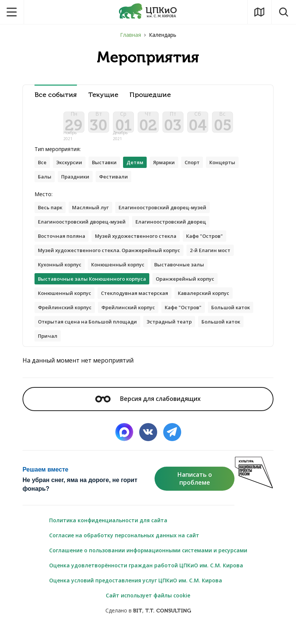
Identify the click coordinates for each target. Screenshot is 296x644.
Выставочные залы (190, 275)
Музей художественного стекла (143, 245)
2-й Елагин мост (224, 260)
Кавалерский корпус (217, 305)
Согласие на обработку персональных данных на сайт (124, 550)
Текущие (103, 95)
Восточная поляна (64, 245)
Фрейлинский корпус (67, 320)
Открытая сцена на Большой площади (144, 335)
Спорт (205, 169)
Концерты (52, 184)
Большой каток (59, 335)
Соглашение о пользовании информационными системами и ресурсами (148, 565)
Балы (83, 184)
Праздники (116, 184)
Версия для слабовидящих (148, 414)
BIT (138, 626)
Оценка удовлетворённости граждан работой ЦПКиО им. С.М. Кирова (146, 580)
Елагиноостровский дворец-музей (171, 215)
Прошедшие (150, 95)
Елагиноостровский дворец (181, 230)
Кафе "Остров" (217, 245)
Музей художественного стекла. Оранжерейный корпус (115, 260)
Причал (161, 350)
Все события (56, 95)
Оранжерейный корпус (196, 290)
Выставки (110, 169)
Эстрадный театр (63, 350)
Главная (131, 35)
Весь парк (52, 215)
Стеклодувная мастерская (142, 305)
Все (43, 169)
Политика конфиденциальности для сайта (108, 535)
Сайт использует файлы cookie (148, 610)
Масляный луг (95, 215)
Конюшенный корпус (125, 275)
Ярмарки (174, 169)
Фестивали (157, 184)
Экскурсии (72, 169)
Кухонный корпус (62, 275)
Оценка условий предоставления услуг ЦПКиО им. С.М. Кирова (136, 595)
